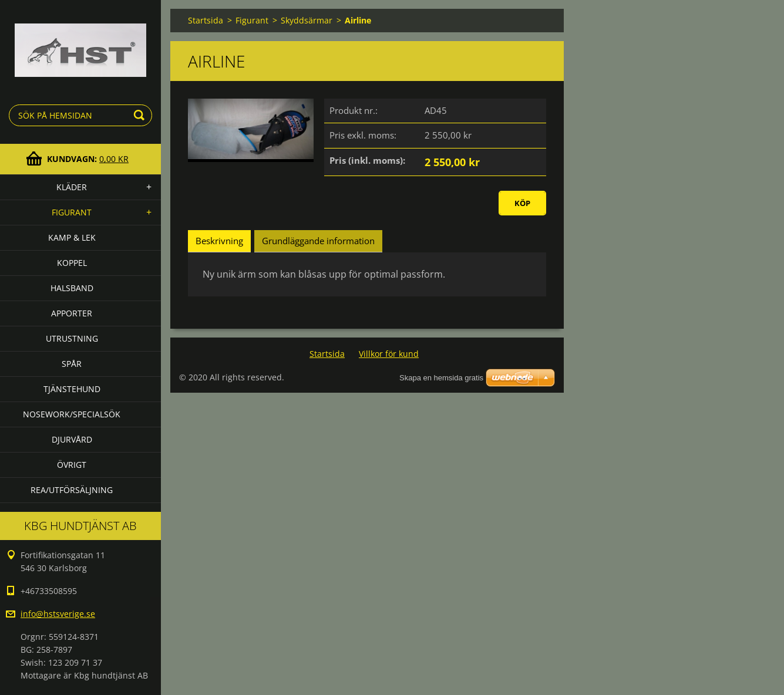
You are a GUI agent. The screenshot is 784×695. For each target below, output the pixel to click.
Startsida (206, 20)
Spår (72, 364)
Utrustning (72, 338)
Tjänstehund (72, 389)
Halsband (72, 288)
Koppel (72, 263)
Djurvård (72, 439)
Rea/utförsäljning (72, 490)
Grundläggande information (318, 241)
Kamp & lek (72, 237)
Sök (141, 115)
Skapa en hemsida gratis (441, 378)
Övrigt (72, 465)
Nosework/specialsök (72, 414)
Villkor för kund (389, 354)
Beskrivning (219, 241)
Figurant (72, 212)
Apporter (72, 313)
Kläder (72, 187)
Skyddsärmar (307, 20)
